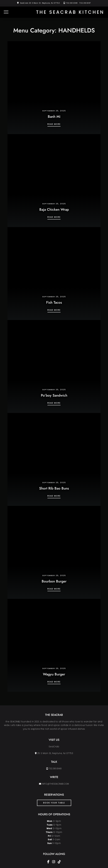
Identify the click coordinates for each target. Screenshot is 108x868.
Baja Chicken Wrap (54, 209)
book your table (54, 803)
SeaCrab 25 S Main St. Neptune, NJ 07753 (40, 3)
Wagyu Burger (54, 674)
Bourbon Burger (54, 581)
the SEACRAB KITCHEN (70, 12)
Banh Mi (54, 116)
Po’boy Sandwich (54, 395)
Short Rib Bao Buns (54, 488)
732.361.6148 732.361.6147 (78, 3)
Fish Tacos (54, 302)
